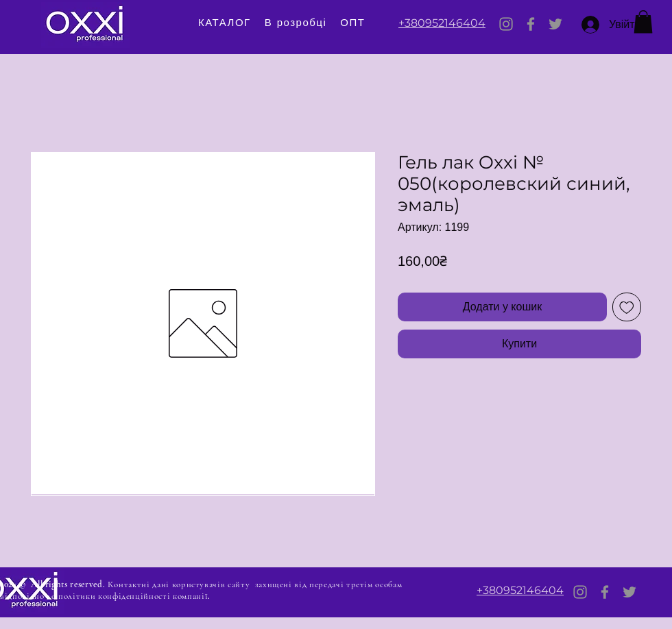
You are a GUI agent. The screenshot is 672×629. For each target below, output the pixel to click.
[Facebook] (531, 24)
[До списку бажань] (627, 307)
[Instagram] (506, 24)
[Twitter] (555, 24)
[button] (643, 22)
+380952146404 (442, 23)
